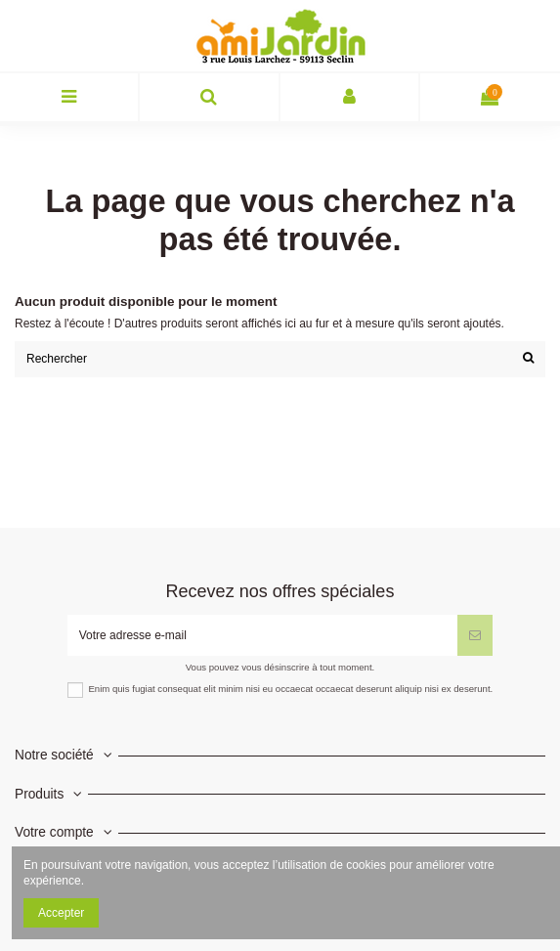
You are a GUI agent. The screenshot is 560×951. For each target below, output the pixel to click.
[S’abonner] (475, 635)
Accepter (61, 913)
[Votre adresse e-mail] (263, 635)
